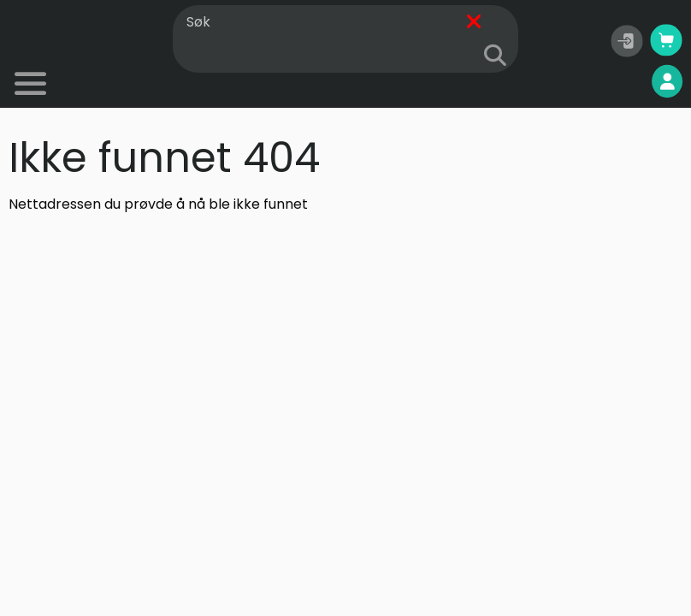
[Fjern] (474, 23)
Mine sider (623, 82)
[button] (627, 41)
